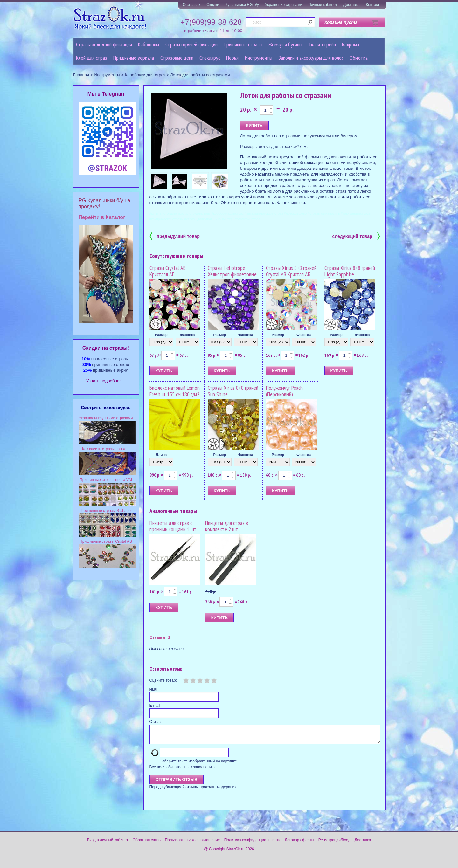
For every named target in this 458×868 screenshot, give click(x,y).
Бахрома (350, 44)
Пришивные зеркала (134, 58)
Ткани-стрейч (322, 44)
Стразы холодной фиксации (104, 44)
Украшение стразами (284, 5)
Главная (81, 75)
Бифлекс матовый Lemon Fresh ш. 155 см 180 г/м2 (175, 391)
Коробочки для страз (145, 75)
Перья (232, 58)
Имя (153, 689)
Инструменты (259, 58)
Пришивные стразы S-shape (106, 511)
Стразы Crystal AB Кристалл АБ (168, 271)
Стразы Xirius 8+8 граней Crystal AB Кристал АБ (291, 271)
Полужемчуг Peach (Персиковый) (284, 391)
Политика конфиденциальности (252, 844)
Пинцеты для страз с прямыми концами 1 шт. (173, 526)
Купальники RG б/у (242, 5)
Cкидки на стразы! (106, 348)
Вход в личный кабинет (108, 844)
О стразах (191, 5)
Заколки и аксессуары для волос (311, 58)
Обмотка (359, 58)
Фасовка (187, 335)
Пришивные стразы (243, 44)
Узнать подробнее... (106, 381)
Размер (161, 335)
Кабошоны (149, 44)
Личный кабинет (323, 5)
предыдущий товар (175, 236)
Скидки (213, 5)
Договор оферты (299, 844)
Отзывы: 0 (160, 637)
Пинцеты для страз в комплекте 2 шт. (227, 526)
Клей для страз (92, 58)
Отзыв (155, 722)
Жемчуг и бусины (285, 44)
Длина (161, 455)
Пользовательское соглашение (192, 844)
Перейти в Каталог (102, 217)
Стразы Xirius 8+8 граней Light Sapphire (350, 271)
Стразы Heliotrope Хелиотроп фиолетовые (232, 271)
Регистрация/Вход (334, 844)
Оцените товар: (163, 680)
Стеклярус (210, 58)
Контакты (374, 5)
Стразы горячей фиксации (191, 44)
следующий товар (356, 236)
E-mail (155, 706)
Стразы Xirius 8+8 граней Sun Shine (233, 391)
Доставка (351, 5)
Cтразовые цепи (177, 58)
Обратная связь (147, 844)
